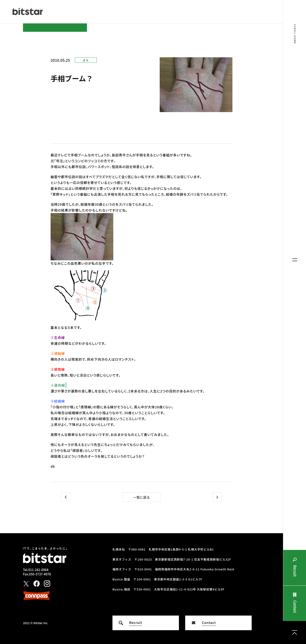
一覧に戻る (142, 497)
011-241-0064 (38, 570)
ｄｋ (86, 60)
